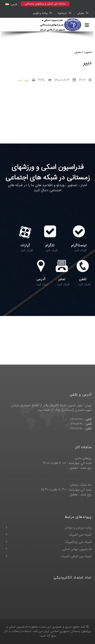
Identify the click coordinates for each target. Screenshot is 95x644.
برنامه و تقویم (43, 13)
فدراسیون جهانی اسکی (77, 549)
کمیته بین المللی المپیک (76, 556)
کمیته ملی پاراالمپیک (78, 542)
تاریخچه (65, 13)
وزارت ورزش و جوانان (78, 528)
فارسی (11, 4)
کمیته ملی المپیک (80, 535)
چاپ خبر (23, 80)
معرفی (83, 13)
